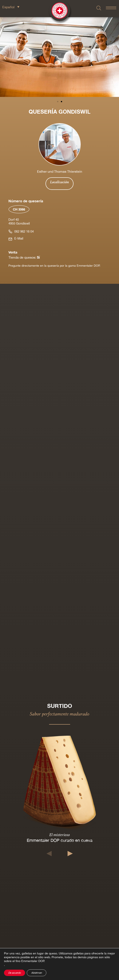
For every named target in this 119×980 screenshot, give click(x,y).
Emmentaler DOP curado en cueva (60, 840)
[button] (5, 58)
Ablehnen (37, 973)
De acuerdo (15, 973)
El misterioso (60, 835)
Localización (59, 182)
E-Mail (19, 238)
